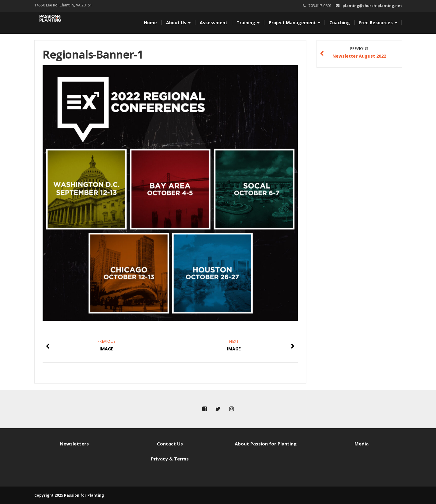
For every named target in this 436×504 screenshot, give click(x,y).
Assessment (214, 23)
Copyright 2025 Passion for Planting (69, 495)
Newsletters (74, 444)
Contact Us (170, 444)
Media (362, 444)
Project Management (294, 23)
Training (248, 23)
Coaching (340, 23)
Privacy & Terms (170, 459)
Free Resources (378, 23)
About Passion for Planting (266, 444)
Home (150, 23)
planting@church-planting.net (372, 6)
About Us (178, 23)
